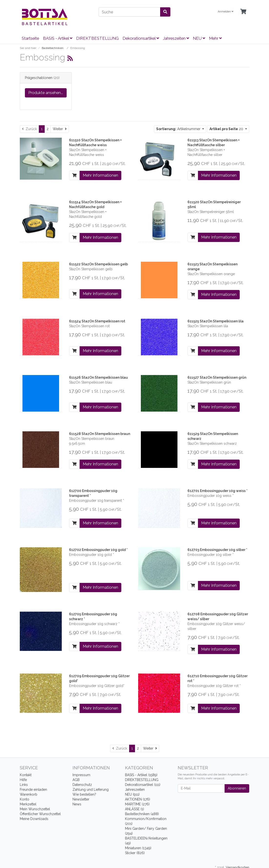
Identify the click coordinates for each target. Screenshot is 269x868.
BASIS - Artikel (58, 38)
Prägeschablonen (39, 78)
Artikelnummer (179, 129)
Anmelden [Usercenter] (226, 12)
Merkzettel (28, 804)
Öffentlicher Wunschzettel (40, 814)
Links (24, 785)
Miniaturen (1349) (138, 848)
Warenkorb (29, 794)
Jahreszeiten (176, 38)
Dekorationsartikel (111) (143, 785)
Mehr (215, 38)
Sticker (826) (135, 853)
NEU (199, 38)
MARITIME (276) (137, 804)
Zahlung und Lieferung (91, 790)
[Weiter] (60, 129)
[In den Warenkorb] (74, 175)
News (77, 804)
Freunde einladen (33, 790)
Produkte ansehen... (46, 93)
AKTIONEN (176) (138, 799)
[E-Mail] (201, 788)
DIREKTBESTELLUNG (97, 38)
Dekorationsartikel (141, 38)
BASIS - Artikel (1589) (141, 775)
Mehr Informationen (100, 175)
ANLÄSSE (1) (134, 809)
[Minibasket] (243, 12)
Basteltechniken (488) (142, 814)
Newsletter (81, 799)
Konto (25, 799)
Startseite (30, 38)
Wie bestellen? (84, 794)
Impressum (81, 775)
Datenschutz (82, 785)
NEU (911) (132, 794)
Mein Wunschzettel (35, 809)
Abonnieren (237, 788)
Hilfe (23, 780)
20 (227, 129)
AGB (76, 780)
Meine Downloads (34, 819)
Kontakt (26, 775)
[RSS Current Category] (70, 58)
